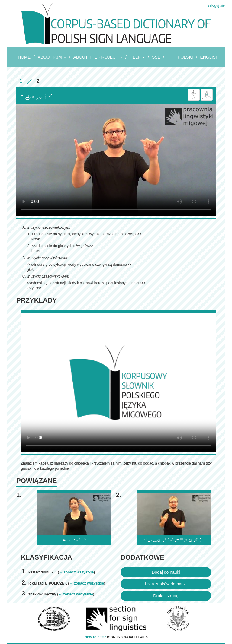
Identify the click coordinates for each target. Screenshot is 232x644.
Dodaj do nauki (166, 572)
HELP (137, 57)
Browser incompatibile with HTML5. (116, 160)
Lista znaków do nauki (166, 584)
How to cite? (95, 637)
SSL (156, 57)
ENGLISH (209, 57)
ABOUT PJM (52, 57)
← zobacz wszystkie (76, 572)
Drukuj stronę (166, 596)
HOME (24, 57)
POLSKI (185, 57)
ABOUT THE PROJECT (98, 57)
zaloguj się (216, 5)
